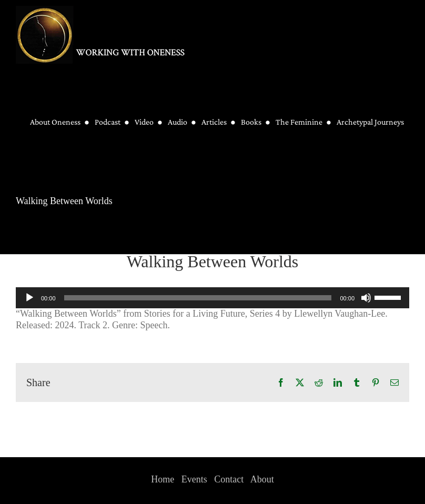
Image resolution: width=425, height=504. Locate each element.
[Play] (29, 298)
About (262, 479)
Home (163, 479)
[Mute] (366, 298)
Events (194, 479)
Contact (229, 479)
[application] (212, 298)
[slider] (198, 298)
